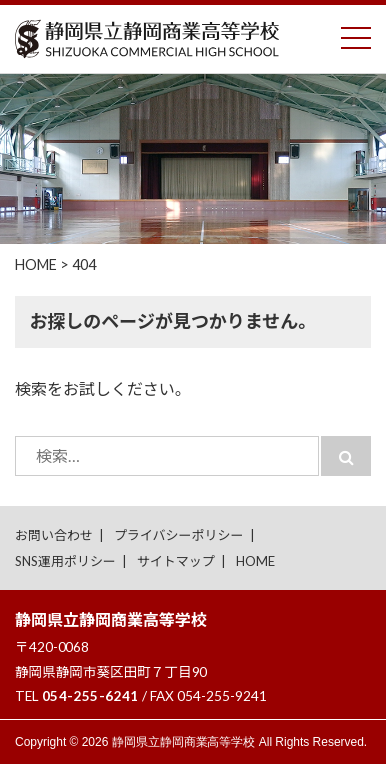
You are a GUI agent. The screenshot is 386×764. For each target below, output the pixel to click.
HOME (255, 561)
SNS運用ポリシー (65, 561)
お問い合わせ (54, 535)
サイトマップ (176, 561)
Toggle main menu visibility (356, 33)
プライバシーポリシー (179, 535)
